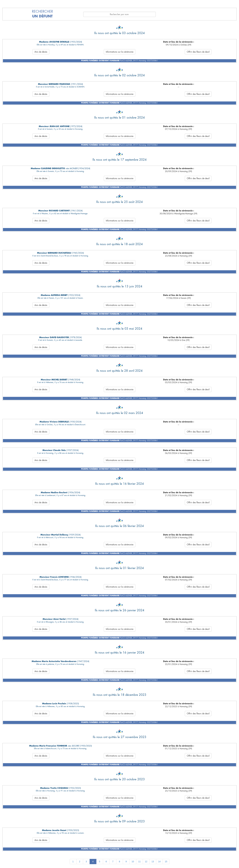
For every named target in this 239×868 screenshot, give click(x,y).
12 (146, 862)
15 (166, 862)
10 (133, 862)
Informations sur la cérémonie (120, 52)
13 (153, 862)
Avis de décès (41, 52)
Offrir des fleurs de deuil (198, 52)
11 (140, 862)
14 (159, 862)
